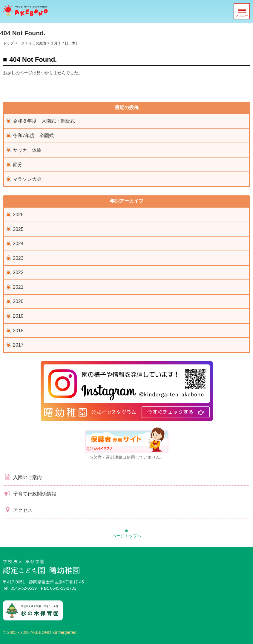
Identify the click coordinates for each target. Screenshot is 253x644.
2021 (18, 287)
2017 (18, 345)
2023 (18, 258)
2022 (18, 272)
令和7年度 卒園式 (33, 136)
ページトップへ (127, 532)
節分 (18, 165)
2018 (18, 331)
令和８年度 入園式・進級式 (44, 121)
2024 (18, 244)
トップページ (14, 43)
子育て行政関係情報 (30, 493)
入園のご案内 (22, 477)
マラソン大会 (27, 179)
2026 (18, 215)
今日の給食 (38, 43)
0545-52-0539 (24, 588)
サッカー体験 (27, 150)
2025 (18, 229)
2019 (18, 316)
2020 (18, 301)
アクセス (18, 510)
